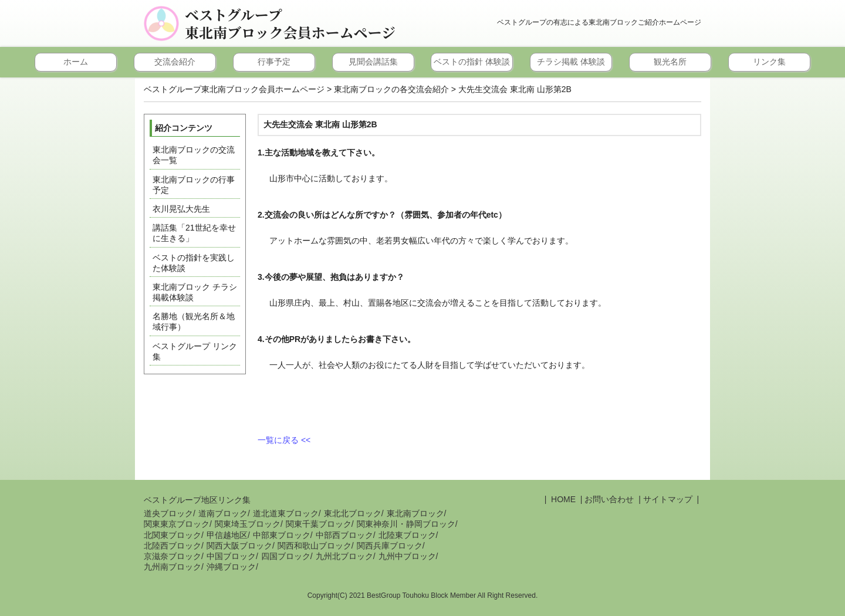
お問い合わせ (609, 499)
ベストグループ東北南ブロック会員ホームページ (290, 23)
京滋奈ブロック (173, 556)
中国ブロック (231, 556)
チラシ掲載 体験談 (571, 62)
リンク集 (769, 62)
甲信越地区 (227, 535)
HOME (562, 499)
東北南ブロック (415, 513)
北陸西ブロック (173, 546)
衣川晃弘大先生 (181, 209)
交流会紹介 (175, 62)
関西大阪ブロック (239, 546)
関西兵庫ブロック (390, 546)
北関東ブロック (173, 535)
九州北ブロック (344, 556)
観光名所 (670, 62)
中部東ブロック (282, 535)
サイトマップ (668, 499)
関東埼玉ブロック (248, 524)
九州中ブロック (407, 556)
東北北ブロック (353, 513)
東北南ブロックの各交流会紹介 (391, 89)
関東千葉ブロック (319, 524)
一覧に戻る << (284, 440)
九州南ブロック (173, 567)
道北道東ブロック (286, 513)
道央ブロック (168, 513)
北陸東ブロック (407, 535)
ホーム (76, 62)
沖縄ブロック (231, 567)
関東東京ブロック (177, 524)
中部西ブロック (344, 535)
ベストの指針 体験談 (472, 62)
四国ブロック (286, 556)
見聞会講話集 (373, 62)
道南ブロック (223, 513)
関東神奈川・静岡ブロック (406, 524)
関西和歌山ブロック (315, 546)
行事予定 (274, 62)
